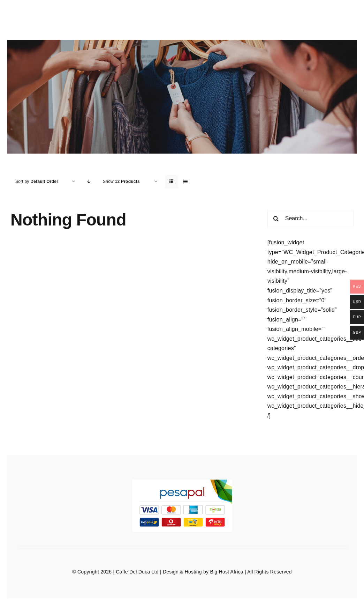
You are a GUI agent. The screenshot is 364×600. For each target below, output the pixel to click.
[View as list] (185, 182)
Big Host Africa (226, 572)
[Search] (276, 218)
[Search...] (310, 218)
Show (121, 182)
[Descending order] (89, 182)
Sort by (37, 182)
